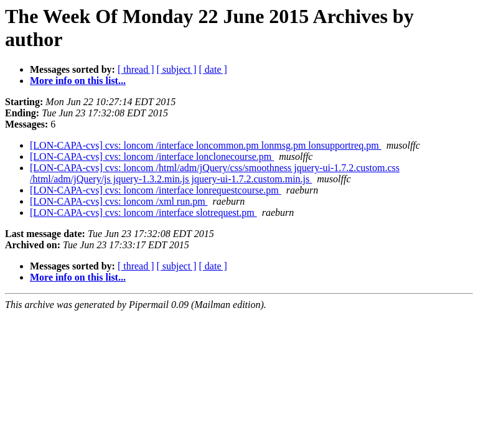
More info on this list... (78, 81)
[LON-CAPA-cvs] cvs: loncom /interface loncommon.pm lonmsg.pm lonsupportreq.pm (206, 145)
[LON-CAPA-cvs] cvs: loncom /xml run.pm (119, 201)
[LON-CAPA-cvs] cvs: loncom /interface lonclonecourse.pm (152, 156)
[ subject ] (177, 69)
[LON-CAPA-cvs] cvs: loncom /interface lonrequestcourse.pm (156, 190)
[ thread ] (136, 69)
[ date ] (213, 69)
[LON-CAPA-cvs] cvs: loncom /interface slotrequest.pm (143, 212)
